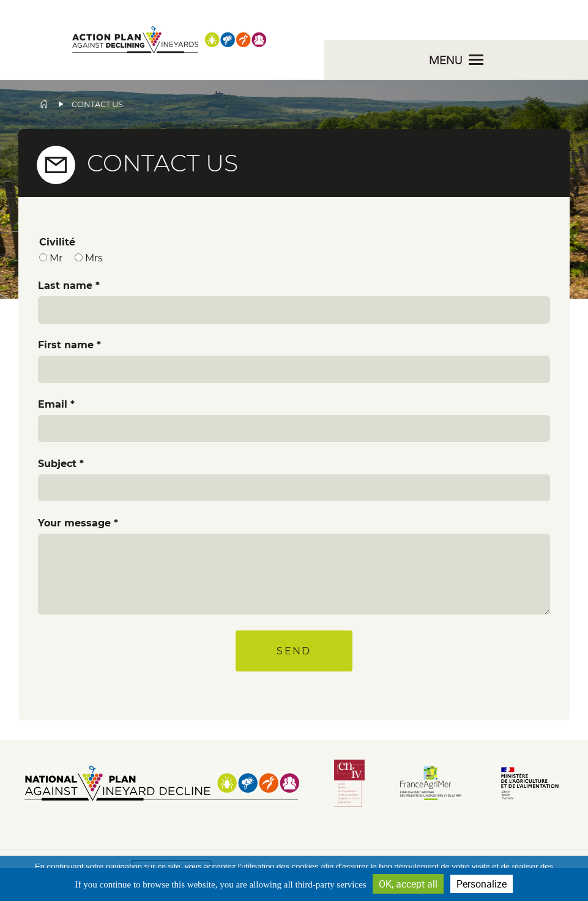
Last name (65, 286)
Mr (56, 258)
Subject (57, 464)
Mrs (94, 258)
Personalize (482, 884)
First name (66, 345)
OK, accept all (408, 884)
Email (53, 404)
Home (44, 104)
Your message (74, 523)
